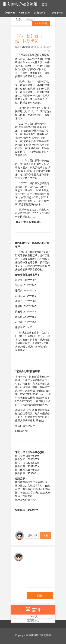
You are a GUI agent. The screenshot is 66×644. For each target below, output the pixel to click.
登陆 (54, 13)
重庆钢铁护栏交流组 (20, 4)
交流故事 (10, 13)
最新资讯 (40, 13)
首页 (45, 4)
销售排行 (25, 13)
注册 (61, 13)
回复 (40, 596)
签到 (36, 610)
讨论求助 (26, 47)
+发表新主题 (41, 24)
